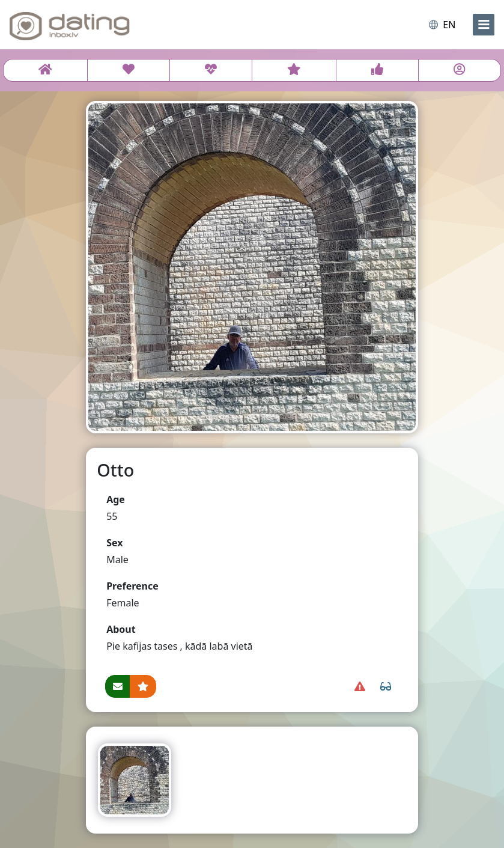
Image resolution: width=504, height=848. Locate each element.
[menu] (484, 25)
